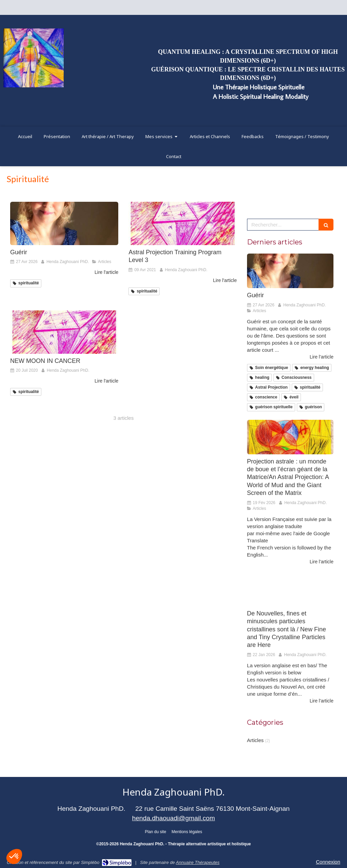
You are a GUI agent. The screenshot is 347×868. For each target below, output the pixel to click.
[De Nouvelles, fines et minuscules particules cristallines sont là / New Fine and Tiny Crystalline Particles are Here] (290, 589)
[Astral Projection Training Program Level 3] (182, 223)
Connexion (328, 862)
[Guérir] (64, 223)
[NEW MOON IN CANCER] (64, 332)
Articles (255, 740)
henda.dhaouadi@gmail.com (174, 818)
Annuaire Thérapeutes (198, 862)
